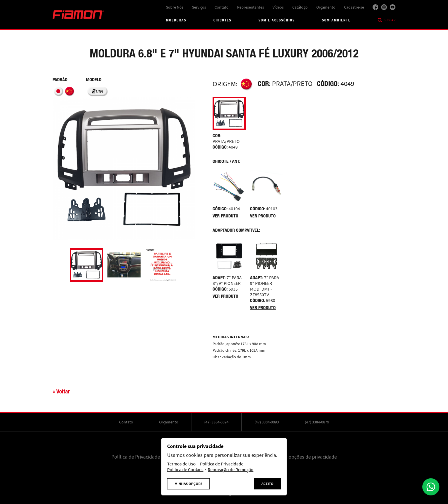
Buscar (389, 20)
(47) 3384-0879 (317, 422)
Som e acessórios (277, 20)
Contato (222, 7)
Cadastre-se (354, 7)
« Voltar (61, 391)
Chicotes (222, 20)
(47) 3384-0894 (216, 422)
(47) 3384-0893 (267, 422)
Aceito (267, 484)
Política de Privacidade (136, 457)
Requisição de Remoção (231, 470)
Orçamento (326, 7)
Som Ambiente (336, 20)
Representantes (251, 7)
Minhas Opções (188, 484)
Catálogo (300, 7)
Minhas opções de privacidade (304, 457)
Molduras (176, 20)
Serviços (199, 7)
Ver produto (225, 216)
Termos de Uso (181, 464)
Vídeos (278, 7)
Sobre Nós (175, 7)
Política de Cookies (185, 470)
